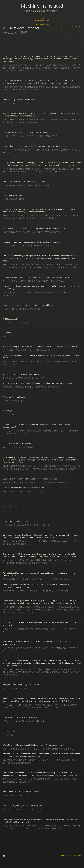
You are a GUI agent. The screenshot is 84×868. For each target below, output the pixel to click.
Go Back (42, 18)
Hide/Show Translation (42, 24)
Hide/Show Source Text (42, 21)
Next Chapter (77, 27)
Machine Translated (42, 6)
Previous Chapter (66, 27)
